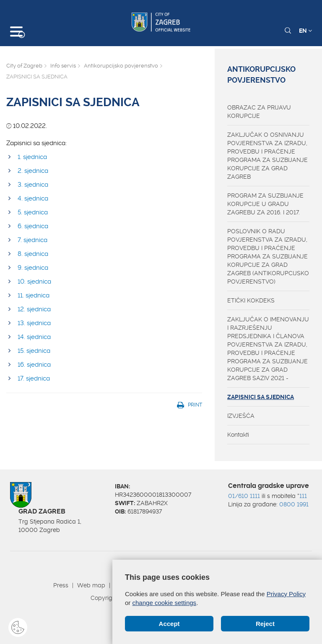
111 (303, 496)
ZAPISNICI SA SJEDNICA (261, 397)
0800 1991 (294, 504)
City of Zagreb (24, 66)
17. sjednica (34, 378)
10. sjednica (34, 282)
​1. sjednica (32, 157)
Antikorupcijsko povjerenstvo (121, 66)
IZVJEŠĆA (241, 416)
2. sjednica (33, 171)
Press (61, 585)
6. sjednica (33, 226)
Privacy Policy (286, 594)
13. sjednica (34, 323)
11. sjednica (34, 295)
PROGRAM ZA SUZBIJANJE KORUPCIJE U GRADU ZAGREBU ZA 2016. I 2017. (265, 204)
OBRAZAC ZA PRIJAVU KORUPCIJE (259, 112)
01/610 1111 (244, 496)
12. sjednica (34, 309)
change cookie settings (165, 603)
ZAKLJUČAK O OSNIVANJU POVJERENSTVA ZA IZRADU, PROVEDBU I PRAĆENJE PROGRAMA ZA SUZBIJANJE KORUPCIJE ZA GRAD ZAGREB (267, 156)
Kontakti (238, 435)
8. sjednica (33, 254)
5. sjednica (33, 212)
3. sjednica (33, 185)
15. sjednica (34, 351)
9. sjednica (33, 268)
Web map (91, 585)
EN (305, 31)
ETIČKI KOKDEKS (251, 300)
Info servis (63, 66)
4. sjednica (33, 198)
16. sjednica (34, 365)
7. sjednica (32, 240)
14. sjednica (34, 337)
